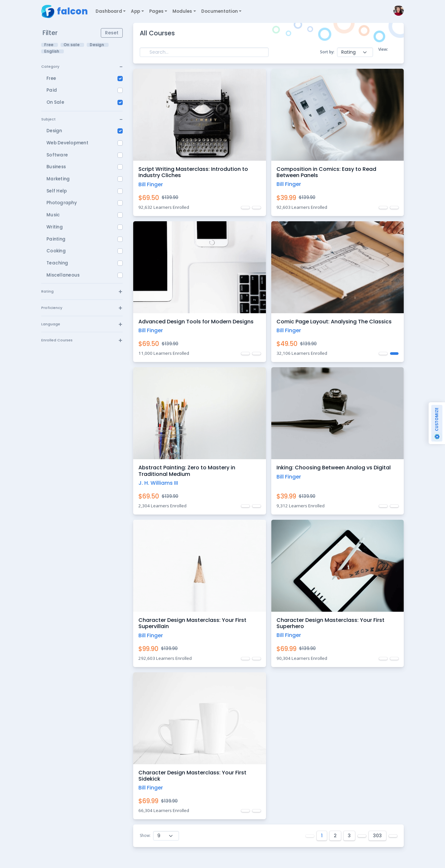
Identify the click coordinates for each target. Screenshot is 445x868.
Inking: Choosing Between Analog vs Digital (334, 468)
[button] (397, 11)
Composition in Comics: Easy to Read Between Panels (326, 172)
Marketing (58, 179)
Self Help (57, 191)
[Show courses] (166, 836)
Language (51, 324)
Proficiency (52, 308)
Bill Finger (151, 184)
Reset (112, 33)
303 (377, 836)
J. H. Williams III (158, 483)
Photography (62, 203)
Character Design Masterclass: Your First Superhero (330, 623)
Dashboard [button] (109, 11)
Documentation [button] (220, 11)
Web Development (67, 143)
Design (54, 131)
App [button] (135, 11)
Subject (48, 119)
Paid (52, 90)
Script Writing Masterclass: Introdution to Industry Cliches (193, 172)
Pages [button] (156, 11)
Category (50, 66)
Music (53, 215)
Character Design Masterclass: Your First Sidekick (192, 776)
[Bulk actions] (355, 52)
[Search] (204, 52)
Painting (56, 239)
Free (51, 78)
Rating (47, 291)
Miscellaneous (63, 275)
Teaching (57, 263)
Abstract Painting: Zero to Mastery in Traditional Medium (187, 471)
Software (57, 155)
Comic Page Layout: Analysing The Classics (334, 322)
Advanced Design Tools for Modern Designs (196, 322)
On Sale (55, 102)
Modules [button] (182, 11)
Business (56, 167)
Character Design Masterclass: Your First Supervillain (192, 623)
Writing (55, 227)
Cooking (56, 251)
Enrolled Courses (57, 340)
